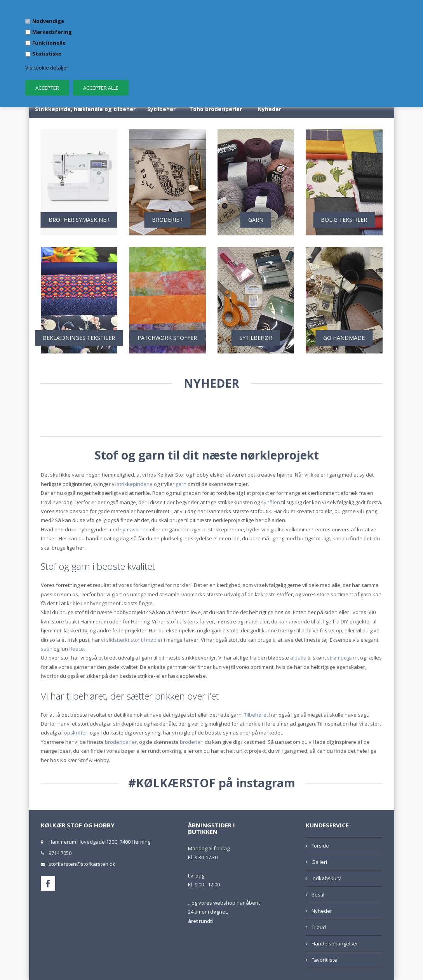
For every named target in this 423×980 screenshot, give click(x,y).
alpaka (298, 658)
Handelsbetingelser (335, 943)
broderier (191, 742)
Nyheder (269, 109)
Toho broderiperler (216, 109)
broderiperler (121, 742)
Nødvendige (48, 21)
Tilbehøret (256, 715)
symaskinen (134, 529)
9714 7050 (60, 853)
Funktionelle (49, 43)
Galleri (319, 862)
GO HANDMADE (344, 338)
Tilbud (319, 927)
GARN (256, 220)
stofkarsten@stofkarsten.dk (82, 864)
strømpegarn (342, 658)
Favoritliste (324, 960)
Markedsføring (52, 32)
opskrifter (76, 733)
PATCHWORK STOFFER (167, 338)
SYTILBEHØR (256, 338)
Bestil (318, 895)
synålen (271, 502)
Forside (320, 846)
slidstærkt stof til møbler (134, 640)
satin (47, 649)
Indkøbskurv (326, 878)
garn (181, 484)
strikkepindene (135, 484)
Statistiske (47, 54)
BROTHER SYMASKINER (79, 220)
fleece (77, 649)
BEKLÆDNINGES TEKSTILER (79, 338)
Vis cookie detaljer (47, 68)
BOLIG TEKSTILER (344, 220)
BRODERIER (167, 220)
